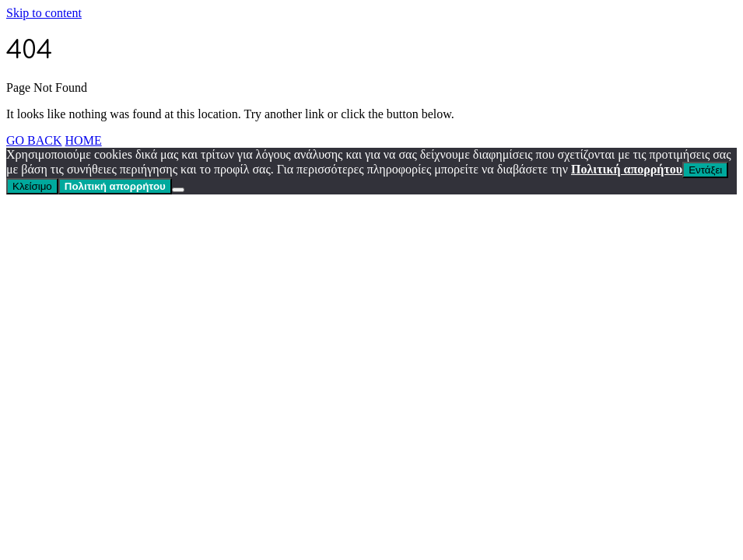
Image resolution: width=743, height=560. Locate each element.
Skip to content (44, 13)
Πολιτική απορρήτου (627, 169)
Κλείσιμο (32, 186)
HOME (84, 140)
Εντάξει (705, 170)
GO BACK (34, 140)
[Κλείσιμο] (178, 190)
